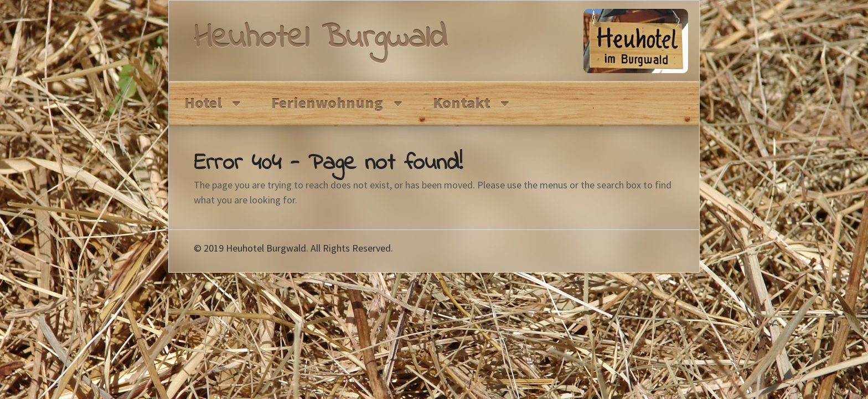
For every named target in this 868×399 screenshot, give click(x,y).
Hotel (203, 103)
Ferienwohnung (327, 103)
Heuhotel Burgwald (320, 39)
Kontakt (462, 103)
